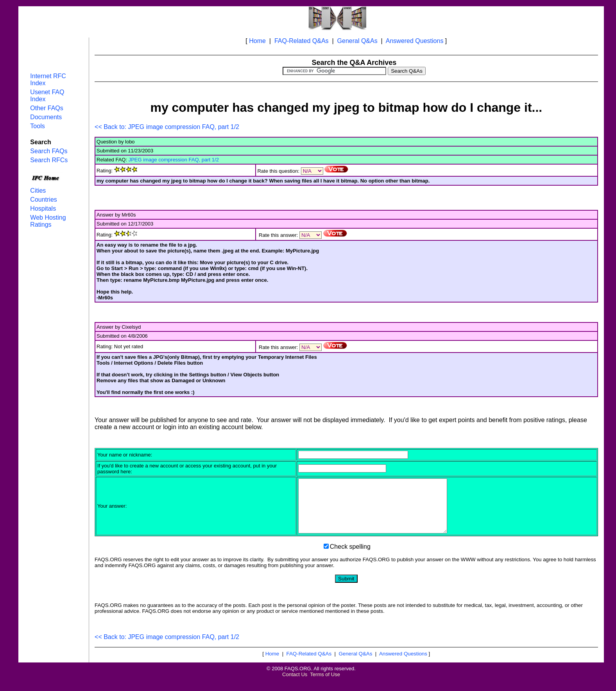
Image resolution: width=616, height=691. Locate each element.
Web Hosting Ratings (48, 221)
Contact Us (295, 685)
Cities (38, 191)
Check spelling (350, 557)
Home (257, 41)
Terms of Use (325, 685)
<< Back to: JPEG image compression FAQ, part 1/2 (167, 127)
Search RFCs (49, 160)
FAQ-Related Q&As (302, 41)
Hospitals (43, 209)
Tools (37, 126)
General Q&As (357, 41)
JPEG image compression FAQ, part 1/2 (174, 160)
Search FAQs (49, 151)
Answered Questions (415, 41)
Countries (43, 200)
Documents (46, 117)
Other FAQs (47, 108)
